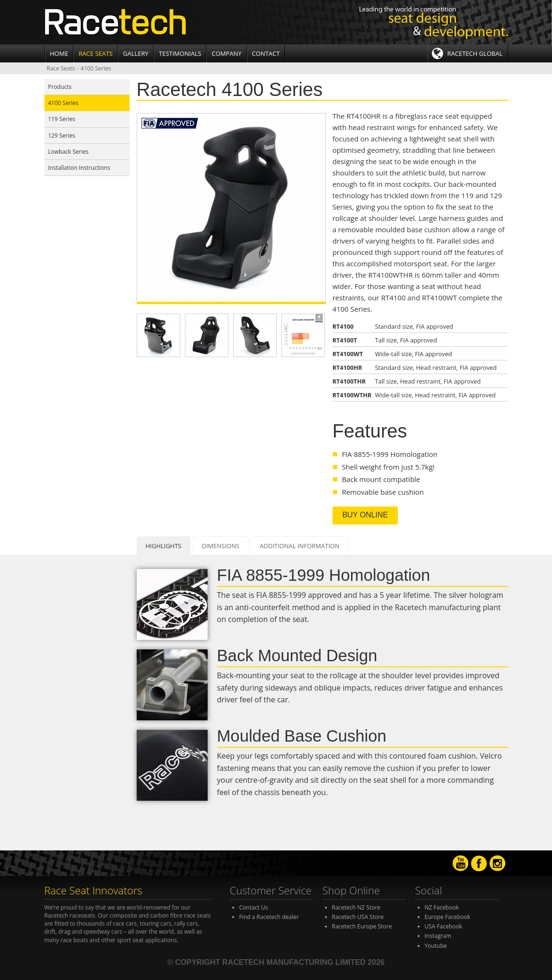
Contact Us (254, 907)
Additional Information (300, 546)
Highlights (164, 546)
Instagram (438, 936)
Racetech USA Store (358, 917)
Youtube (436, 946)
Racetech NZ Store (356, 907)
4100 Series (96, 68)
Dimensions (221, 546)
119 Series (62, 119)
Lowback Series (69, 152)
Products (60, 87)
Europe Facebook (448, 917)
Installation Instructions (79, 168)
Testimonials (180, 53)
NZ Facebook (442, 907)
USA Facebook (443, 926)
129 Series (62, 136)
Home (59, 53)
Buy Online (365, 515)
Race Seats (96, 53)
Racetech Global (475, 53)
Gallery (136, 53)
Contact (266, 53)
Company (226, 53)
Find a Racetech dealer (269, 917)
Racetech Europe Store (362, 926)
